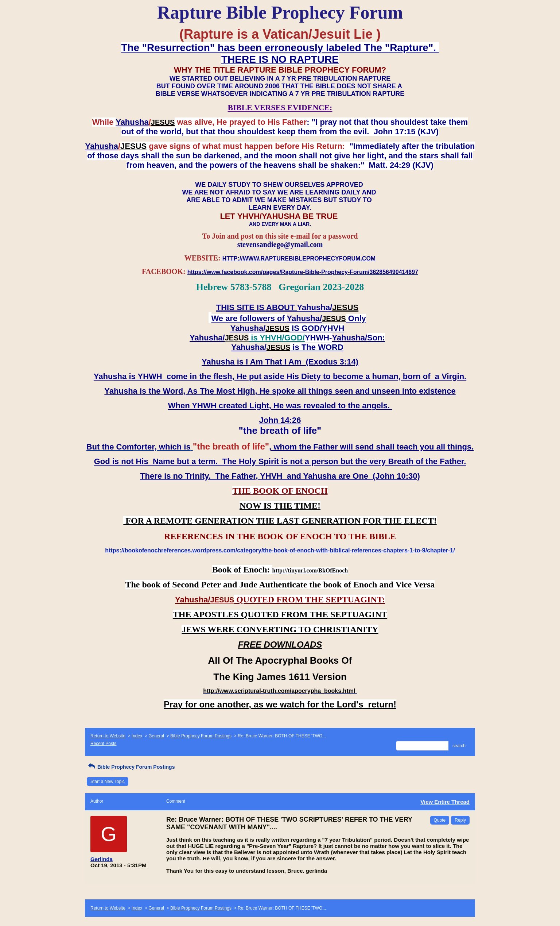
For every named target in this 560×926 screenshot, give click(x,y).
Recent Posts (103, 744)
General (156, 736)
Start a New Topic (108, 782)
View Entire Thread (445, 802)
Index (137, 736)
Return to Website (108, 736)
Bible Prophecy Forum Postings (201, 736)
